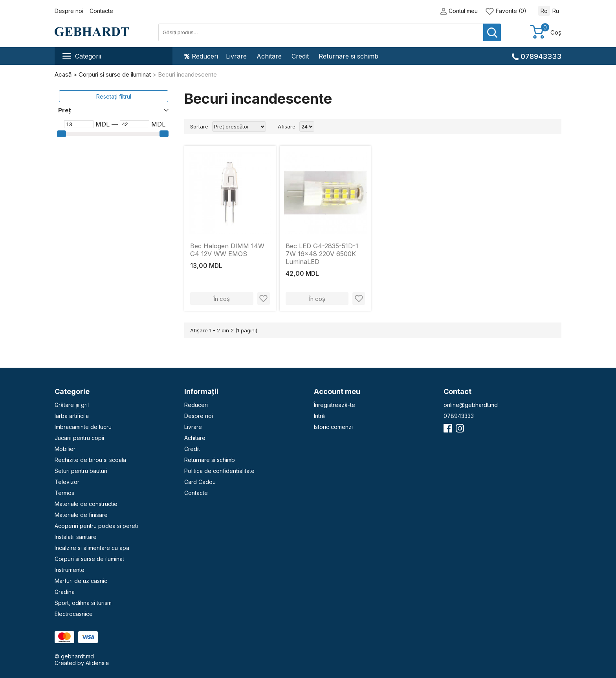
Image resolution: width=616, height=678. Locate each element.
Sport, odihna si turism (83, 603)
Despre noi (69, 11)
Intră (319, 416)
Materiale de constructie (86, 504)
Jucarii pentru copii (79, 438)
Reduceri (201, 56)
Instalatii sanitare (76, 537)
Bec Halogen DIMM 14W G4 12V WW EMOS (227, 250)
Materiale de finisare (81, 515)
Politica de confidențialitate (219, 471)
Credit (300, 56)
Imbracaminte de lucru (83, 427)
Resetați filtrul (114, 96)
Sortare (199, 126)
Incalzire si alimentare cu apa (92, 548)
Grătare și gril (72, 405)
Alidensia (97, 663)
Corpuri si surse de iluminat (89, 559)
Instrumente (70, 570)
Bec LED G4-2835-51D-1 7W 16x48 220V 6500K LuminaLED (322, 254)
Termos (64, 493)
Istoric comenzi (333, 427)
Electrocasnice (74, 614)
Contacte (101, 11)
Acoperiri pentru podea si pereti (96, 526)
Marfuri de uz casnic (81, 581)
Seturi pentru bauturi (81, 471)
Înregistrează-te (335, 405)
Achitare (269, 56)
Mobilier (65, 449)
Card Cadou (200, 482)
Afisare (287, 126)
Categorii (82, 56)
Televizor (67, 482)
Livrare (236, 56)
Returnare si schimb (348, 56)
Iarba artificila (72, 416)
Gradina (65, 592)
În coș (222, 299)
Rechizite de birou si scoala (90, 460)
